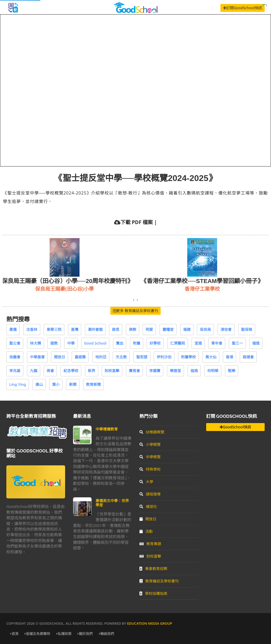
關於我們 (85, 634)
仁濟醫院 (178, 343)
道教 (54, 343)
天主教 (121, 357)
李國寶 (155, 371)
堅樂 (232, 371)
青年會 (217, 343)
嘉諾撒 (80, 357)
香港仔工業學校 (209, 289)
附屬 (137, 343)
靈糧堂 (168, 329)
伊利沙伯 (164, 357)
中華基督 (37, 357)
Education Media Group (150, 623)
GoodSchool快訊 (235, 427)
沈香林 (32, 329)
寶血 (120, 343)
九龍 (34, 371)
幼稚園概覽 (152, 432)
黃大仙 (211, 357)
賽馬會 (134, 371)
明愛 (149, 329)
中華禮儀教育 (107, 429)
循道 (256, 343)
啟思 (116, 329)
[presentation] (134, 300)
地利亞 (101, 357)
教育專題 (150, 544)
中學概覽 (150, 457)
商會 (50, 371)
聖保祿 (247, 329)
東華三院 (54, 329)
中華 (71, 343)
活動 (146, 531)
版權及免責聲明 (37, 634)
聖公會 (15, 343)
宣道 (198, 343)
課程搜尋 (150, 494)
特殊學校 (150, 469)
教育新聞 (93, 384)
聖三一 (237, 343)
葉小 (56, 384)
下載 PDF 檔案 (137, 222)
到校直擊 (112, 371)
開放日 (60, 357)
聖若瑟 (142, 357)
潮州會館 (95, 329)
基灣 (75, 329)
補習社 (148, 506)
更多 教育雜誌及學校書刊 (135, 311)
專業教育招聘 (153, 569)
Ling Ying (18, 384)
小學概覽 (150, 444)
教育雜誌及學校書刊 (159, 581)
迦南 (194, 371)
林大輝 (35, 343)
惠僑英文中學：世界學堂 (112, 503)
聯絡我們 (107, 634)
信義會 (15, 357)
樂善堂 (175, 371)
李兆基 (15, 371)
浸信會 (226, 329)
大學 (146, 482)
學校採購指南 (153, 593)
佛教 (133, 329)
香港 (229, 357)
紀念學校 (71, 371)
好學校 (155, 343)
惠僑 (13, 329)
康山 (39, 384)
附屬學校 (188, 357)
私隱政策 (64, 634)
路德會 (248, 357)
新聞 (73, 384)
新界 (92, 371)
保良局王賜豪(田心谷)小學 (72, 289)
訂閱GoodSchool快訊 (243, 8)
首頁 (14, 634)
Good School (95, 343)
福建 (187, 329)
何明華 (213, 371)
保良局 (205, 329)
